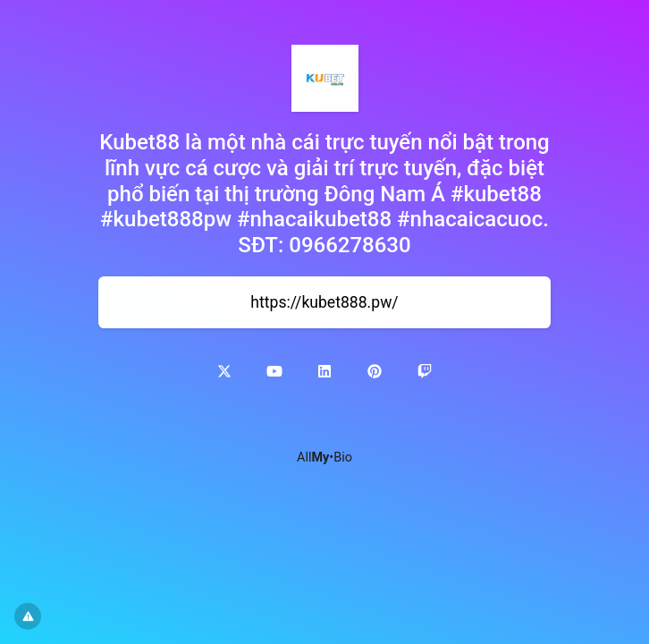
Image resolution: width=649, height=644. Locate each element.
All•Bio (324, 458)
